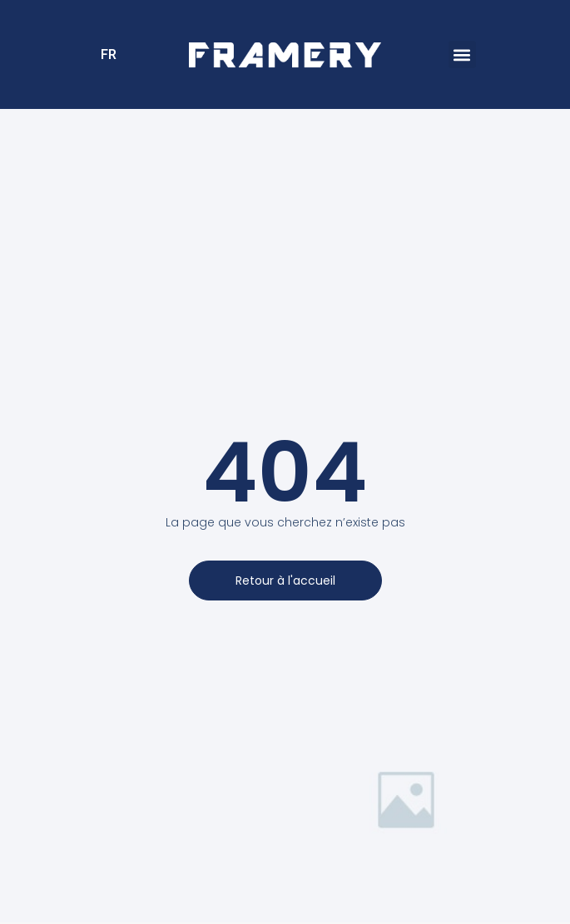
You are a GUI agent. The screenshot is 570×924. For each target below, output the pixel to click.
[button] (462, 54)
